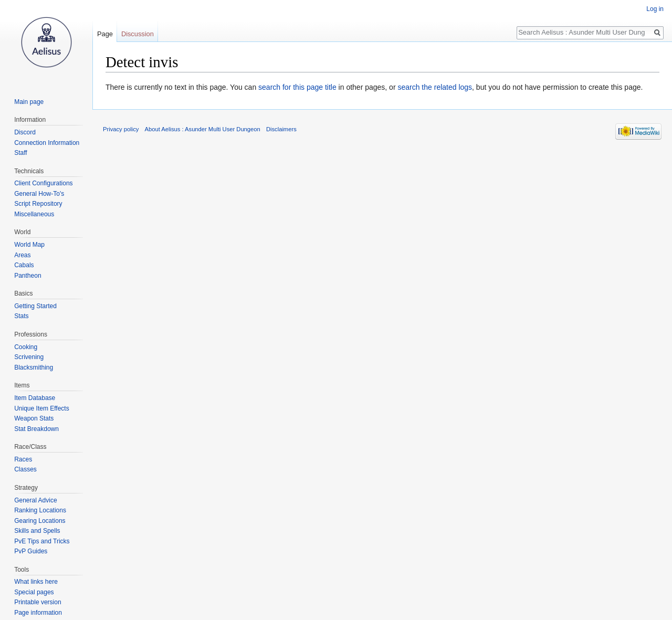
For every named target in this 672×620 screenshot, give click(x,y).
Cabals (24, 265)
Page (105, 34)
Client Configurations (43, 183)
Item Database (35, 398)
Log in (655, 9)
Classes (25, 469)
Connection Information (47, 143)
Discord (25, 132)
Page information (38, 613)
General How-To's (39, 194)
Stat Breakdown (36, 429)
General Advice (35, 500)
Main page (29, 102)
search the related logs (435, 87)
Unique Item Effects (42, 408)
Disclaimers (281, 129)
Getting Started (35, 306)
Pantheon (28, 276)
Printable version (38, 602)
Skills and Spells (37, 531)
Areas (22, 255)
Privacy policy (121, 129)
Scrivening (29, 357)
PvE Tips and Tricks (42, 541)
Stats (21, 316)
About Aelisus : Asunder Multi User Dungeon (203, 129)
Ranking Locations (40, 510)
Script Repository (38, 204)
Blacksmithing (34, 367)
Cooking (26, 347)
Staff (20, 153)
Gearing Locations (40, 521)
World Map (29, 245)
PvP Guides (31, 551)
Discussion (138, 34)
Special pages (34, 592)
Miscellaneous (34, 214)
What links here (36, 582)
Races (23, 459)
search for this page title (297, 87)
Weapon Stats (34, 418)
